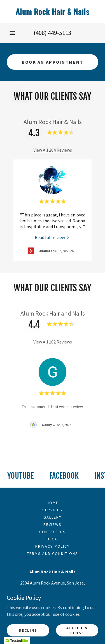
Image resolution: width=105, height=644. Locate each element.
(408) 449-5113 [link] (53, 33)
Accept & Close (77, 630)
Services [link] (52, 510)
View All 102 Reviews (53, 342)
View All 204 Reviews (53, 150)
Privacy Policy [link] (52, 546)
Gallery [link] (53, 517)
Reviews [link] (53, 524)
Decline (28, 630)
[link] (53, 11)
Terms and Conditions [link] (53, 554)
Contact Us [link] (52, 532)
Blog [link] (53, 539)
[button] (12, 33)
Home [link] (53, 503)
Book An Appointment (53, 62)
